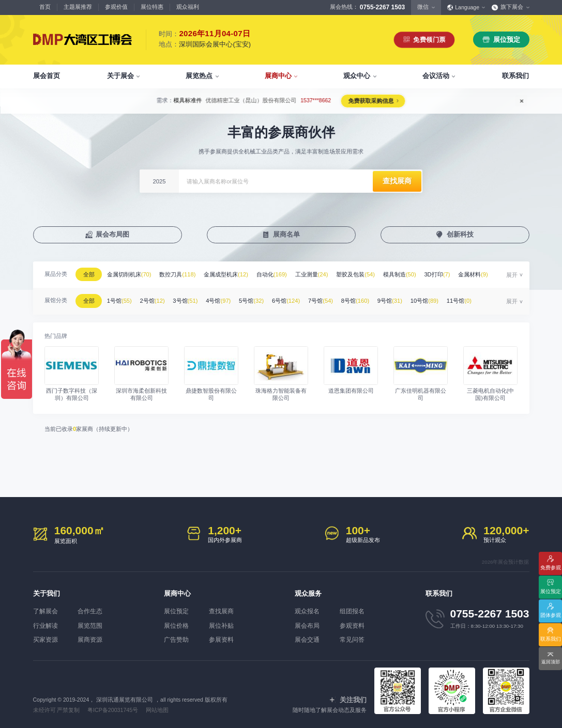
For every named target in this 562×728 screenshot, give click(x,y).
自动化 (277, 274)
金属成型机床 (231, 274)
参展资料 (224, 636)
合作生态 (93, 608)
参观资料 (355, 622)
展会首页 (47, 76)
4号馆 (224, 299)
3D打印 (448, 274)
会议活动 (436, 76)
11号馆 (474, 299)
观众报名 (306, 608)
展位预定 (507, 40)
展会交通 (306, 636)
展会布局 (306, 622)
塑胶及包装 (364, 274)
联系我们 (515, 76)
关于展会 (120, 76)
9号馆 (402, 299)
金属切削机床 (131, 274)
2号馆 (156, 299)
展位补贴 (224, 622)
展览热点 (199, 76)
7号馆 (330, 299)
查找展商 (224, 608)
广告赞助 (175, 636)
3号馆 (190, 299)
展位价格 (175, 622)
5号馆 (259, 299)
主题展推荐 (78, 7)
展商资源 (93, 636)
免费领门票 (429, 40)
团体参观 (551, 615)
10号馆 (438, 299)
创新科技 (460, 235)
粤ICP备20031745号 (112, 706)
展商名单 (286, 235)
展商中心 (278, 76)
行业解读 (44, 622)
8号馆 (366, 299)
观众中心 (357, 76)
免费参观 (551, 567)
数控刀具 (181, 274)
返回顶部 (551, 662)
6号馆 (294, 299)
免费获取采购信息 (371, 101)
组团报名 (355, 608)
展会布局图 (113, 235)
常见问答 (355, 636)
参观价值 (116, 7)
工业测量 (319, 274)
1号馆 (121, 299)
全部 (90, 274)
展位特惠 (152, 7)
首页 (45, 7)
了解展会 (44, 608)
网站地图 (156, 706)
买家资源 (44, 636)
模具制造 (409, 274)
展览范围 (93, 622)
